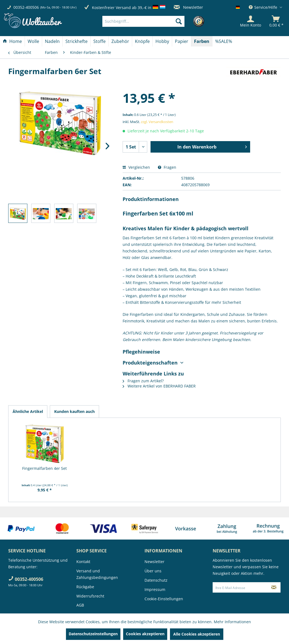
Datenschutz (156, 580)
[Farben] (202, 41)
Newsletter (188, 7)
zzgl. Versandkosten (157, 122)
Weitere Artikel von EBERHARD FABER (159, 386)
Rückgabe (85, 587)
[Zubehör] (120, 41)
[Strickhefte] (76, 41)
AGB (80, 605)
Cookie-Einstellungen (164, 599)
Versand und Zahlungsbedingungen (97, 574)
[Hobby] (162, 41)
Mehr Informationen (232, 622)
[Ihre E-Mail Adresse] (240, 587)
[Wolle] (33, 41)
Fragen (167, 167)
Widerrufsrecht (90, 596)
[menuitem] (151, 21)
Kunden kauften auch (74, 411)
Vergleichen (136, 167)
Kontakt (83, 562)
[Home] (12, 41)
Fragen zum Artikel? (143, 381)
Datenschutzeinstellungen (93, 634)
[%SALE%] (224, 41)
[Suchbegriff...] (143, 21)
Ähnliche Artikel (28, 411)
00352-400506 (26, 7)
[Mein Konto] (251, 21)
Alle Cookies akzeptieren (197, 634)
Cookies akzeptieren (145, 634)
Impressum (155, 589)
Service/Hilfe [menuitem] (264, 7)
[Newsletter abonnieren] (274, 587)
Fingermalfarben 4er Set (44, 468)
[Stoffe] (99, 41)
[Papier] (182, 41)
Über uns (153, 571)
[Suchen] (179, 21)
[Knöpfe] (142, 41)
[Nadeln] (52, 41)
